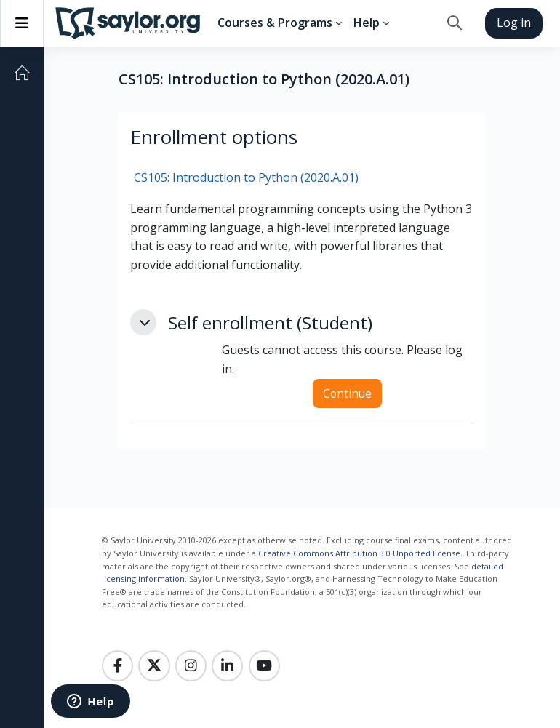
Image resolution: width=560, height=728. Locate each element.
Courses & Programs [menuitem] (275, 23)
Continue (347, 393)
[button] (454, 23)
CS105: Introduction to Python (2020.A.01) (246, 177)
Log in (514, 23)
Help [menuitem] (367, 23)
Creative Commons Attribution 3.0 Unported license (359, 553)
